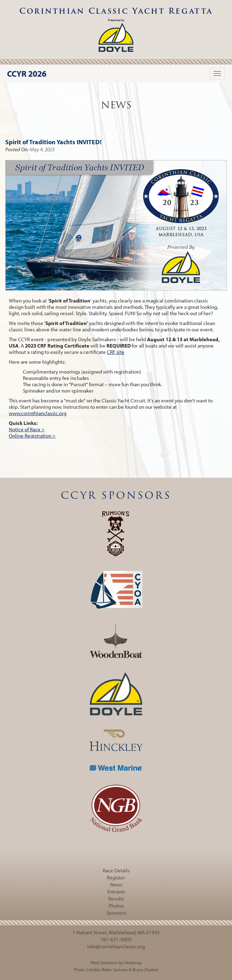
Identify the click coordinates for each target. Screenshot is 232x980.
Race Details (116, 870)
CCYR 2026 (27, 74)
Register (116, 877)
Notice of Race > (27, 429)
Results (116, 899)
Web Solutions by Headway (116, 962)
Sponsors (116, 913)
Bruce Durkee (146, 969)
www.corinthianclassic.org (38, 413)
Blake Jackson (115, 969)
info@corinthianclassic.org (116, 946)
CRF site (116, 352)
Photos (116, 906)
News (116, 884)
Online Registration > (32, 436)
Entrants (116, 892)
